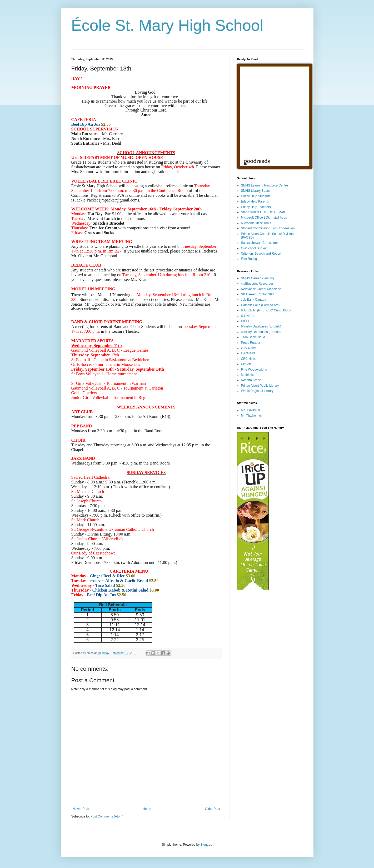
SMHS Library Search (256, 191)
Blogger (206, 845)
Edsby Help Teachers (256, 207)
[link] (169, 295)
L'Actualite (248, 353)
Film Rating (249, 259)
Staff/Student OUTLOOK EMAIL (264, 212)
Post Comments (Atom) (107, 816)
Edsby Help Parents (255, 201)
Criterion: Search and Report (261, 254)
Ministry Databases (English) (261, 326)
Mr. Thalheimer (252, 416)
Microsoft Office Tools (256, 223)
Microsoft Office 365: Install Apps (264, 218)
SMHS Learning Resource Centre (265, 185)
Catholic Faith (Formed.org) (260, 305)
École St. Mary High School (167, 25)
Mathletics (248, 375)
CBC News (249, 359)
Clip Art (246, 364)
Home (147, 809)
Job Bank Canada (254, 300)
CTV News (249, 348)
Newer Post (81, 809)
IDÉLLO (247, 321)
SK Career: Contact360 (257, 294)
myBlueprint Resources (257, 284)
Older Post (213, 809)
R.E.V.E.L (248, 316)
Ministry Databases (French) (261, 332)
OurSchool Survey (254, 248)
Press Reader (251, 343)
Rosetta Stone (251, 380)
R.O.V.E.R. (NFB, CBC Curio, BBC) (266, 310)
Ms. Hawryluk (251, 410)
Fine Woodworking (254, 370)
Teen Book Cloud (253, 337)
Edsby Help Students (256, 196)
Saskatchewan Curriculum (259, 243)
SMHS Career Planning (258, 278)
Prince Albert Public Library (260, 386)
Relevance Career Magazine (261, 289)
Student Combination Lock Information (268, 228)
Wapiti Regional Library (257, 391)
